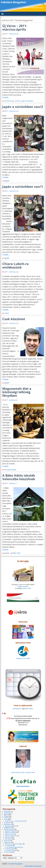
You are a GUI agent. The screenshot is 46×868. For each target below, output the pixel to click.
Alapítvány (7, 813)
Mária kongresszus (11, 836)
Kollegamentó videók (23, 658)
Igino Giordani (28, 101)
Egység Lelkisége (10, 826)
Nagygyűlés (8, 828)
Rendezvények (10, 470)
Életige (6, 816)
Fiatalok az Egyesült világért (14, 844)
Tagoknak (7, 842)
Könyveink (7, 823)
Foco (19, 101)
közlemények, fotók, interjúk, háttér (23, 772)
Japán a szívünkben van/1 (23, 187)
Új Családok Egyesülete (14, 847)
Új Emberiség (9, 849)
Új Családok (9, 845)
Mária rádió (27, 588)
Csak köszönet (14, 319)
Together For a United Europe (15, 821)
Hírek (7, 313)
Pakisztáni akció (11, 851)
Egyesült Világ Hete (11, 831)
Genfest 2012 (9, 834)
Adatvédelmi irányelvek (33, 866)
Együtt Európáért (11, 832)
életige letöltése (23, 586)
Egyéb (7, 181)
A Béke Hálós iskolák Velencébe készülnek (19, 477)
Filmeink (7, 818)
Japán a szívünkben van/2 (23, 107)
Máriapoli (8, 837)
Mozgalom (18, 709)
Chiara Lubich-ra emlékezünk (15, 266)
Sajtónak (7, 841)
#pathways (7, 811)
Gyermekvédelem (23, 786)
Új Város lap (9, 101)
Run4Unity (9, 839)
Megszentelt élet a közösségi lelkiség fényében (17, 392)
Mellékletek (8, 824)
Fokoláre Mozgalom (13, 2)
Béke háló (16, 553)
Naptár (31, 709)
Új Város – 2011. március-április (15, 28)
